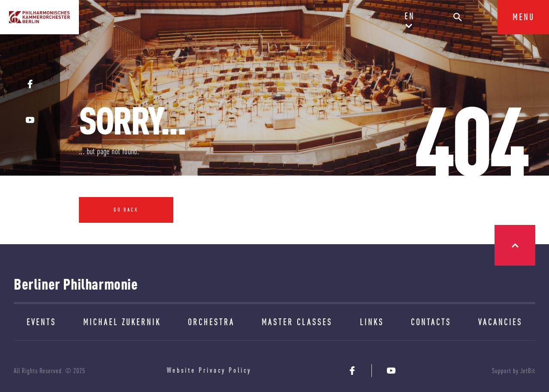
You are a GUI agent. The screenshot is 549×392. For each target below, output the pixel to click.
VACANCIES (500, 322)
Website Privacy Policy (209, 370)
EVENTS (41, 322)
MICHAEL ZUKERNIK (122, 322)
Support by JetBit (514, 371)
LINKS (372, 322)
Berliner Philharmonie (76, 284)
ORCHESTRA (211, 322)
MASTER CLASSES (297, 322)
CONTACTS (431, 322)
